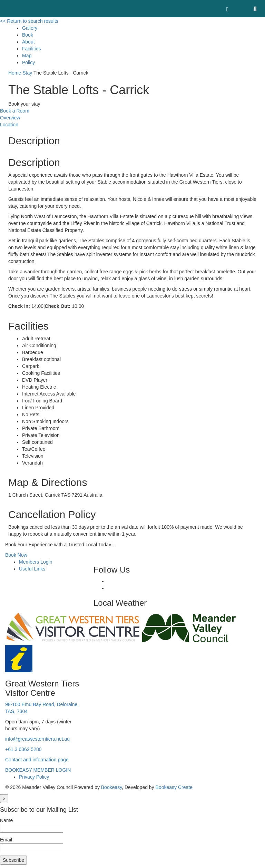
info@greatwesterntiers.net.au (37, 739)
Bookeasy (111, 787)
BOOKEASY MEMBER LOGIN (38, 770)
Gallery (30, 28)
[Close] (4, 799)
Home (15, 73)
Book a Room (15, 111)
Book (28, 35)
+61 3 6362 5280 (23, 749)
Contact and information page (37, 760)
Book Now (16, 555)
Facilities (31, 49)
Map (27, 56)
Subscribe (13, 860)
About (28, 42)
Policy (28, 62)
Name (6, 820)
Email (6, 840)
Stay (27, 73)
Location (9, 125)
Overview (10, 118)
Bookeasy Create (174, 787)
